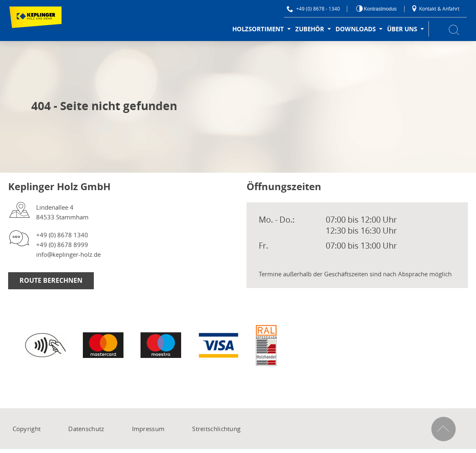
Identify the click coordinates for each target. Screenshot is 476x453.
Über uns (402, 29)
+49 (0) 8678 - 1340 (313, 9)
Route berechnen (51, 280)
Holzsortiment (258, 29)
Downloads (356, 29)
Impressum (148, 429)
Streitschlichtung (216, 429)
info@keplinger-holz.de (68, 254)
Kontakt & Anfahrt (435, 9)
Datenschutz (86, 429)
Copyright (27, 429)
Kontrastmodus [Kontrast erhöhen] (380, 9)
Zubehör (310, 29)
